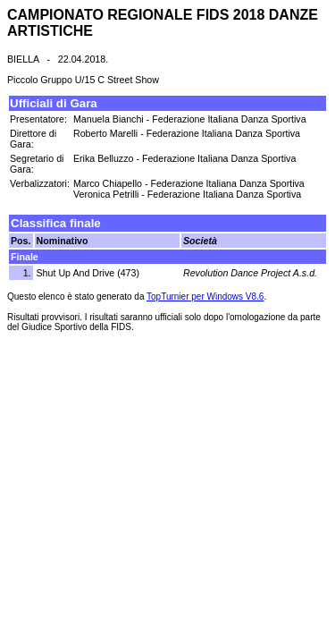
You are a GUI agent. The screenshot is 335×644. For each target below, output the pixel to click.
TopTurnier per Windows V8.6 (205, 297)
